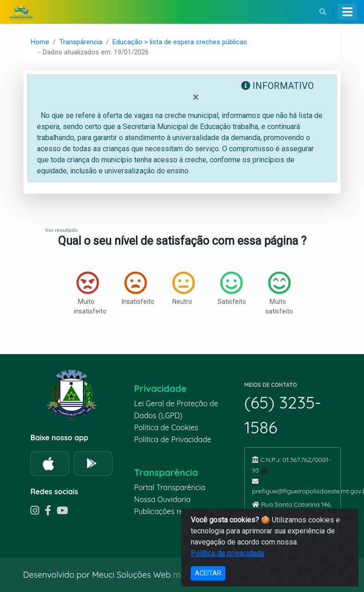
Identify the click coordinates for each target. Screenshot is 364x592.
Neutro (183, 288)
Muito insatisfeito (88, 293)
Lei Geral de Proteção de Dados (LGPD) (176, 409)
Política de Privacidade (173, 439)
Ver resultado (62, 230)
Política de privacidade (228, 553)
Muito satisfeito (279, 293)
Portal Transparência (170, 487)
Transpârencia (81, 42)
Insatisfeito (136, 288)
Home (40, 42)
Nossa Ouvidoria (162, 499)
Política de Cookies (166, 427)
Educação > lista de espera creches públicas (180, 42)
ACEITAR (208, 573)
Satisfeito (232, 288)
